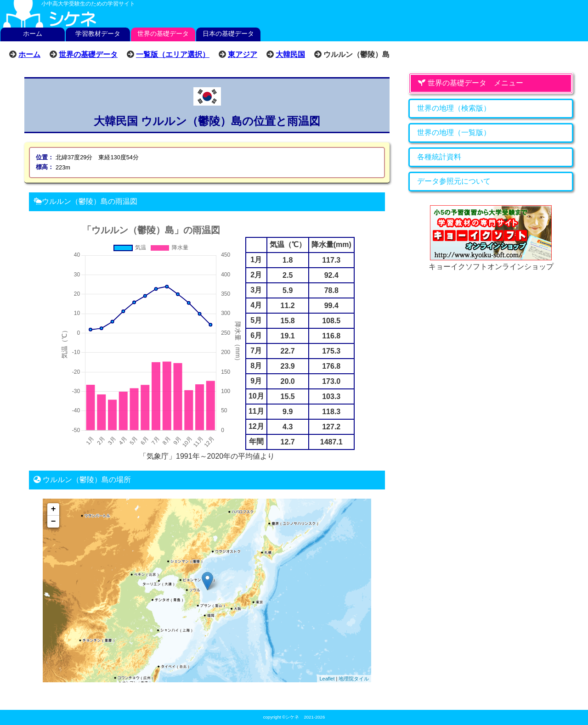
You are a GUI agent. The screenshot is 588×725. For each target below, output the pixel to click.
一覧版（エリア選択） (173, 54)
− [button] (54, 522)
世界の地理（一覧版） (454, 132)
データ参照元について (454, 181)
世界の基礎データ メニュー (470, 83)
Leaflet (327, 679)
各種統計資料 (439, 157)
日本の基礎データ (228, 34)
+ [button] (54, 509)
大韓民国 (290, 54)
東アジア (243, 54)
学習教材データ (98, 34)
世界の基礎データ (163, 34)
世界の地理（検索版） (454, 108)
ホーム (33, 34)
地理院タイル (354, 679)
